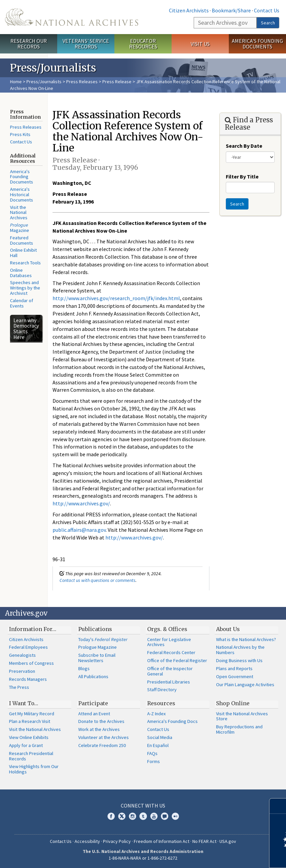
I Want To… (24, 703)
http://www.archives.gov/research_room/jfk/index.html (116, 298)
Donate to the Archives (101, 721)
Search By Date (244, 146)
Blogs (84, 668)
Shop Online (233, 703)
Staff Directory (162, 690)
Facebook (111, 816)
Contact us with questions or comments (98, 580)
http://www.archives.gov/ (81, 503)
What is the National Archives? (246, 639)
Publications (95, 629)
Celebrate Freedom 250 (102, 745)
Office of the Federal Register (177, 660)
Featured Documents (22, 240)
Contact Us (267, 10)
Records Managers (28, 679)
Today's (103, 639)
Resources (161, 703)
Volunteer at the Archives (104, 737)
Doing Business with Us (239, 660)
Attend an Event (94, 714)
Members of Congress (31, 663)
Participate (93, 703)
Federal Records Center (171, 652)
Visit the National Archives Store (242, 716)
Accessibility (87, 841)
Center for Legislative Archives (169, 642)
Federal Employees (28, 647)
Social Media (160, 737)
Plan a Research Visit (30, 721)
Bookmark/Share (231, 10)
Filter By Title (242, 176)
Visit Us (200, 44)
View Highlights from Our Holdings (34, 769)
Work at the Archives (99, 729)
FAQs (152, 753)
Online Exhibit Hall (23, 253)
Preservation (22, 671)
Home (16, 82)
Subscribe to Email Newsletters (97, 658)
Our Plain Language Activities (245, 685)
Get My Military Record (32, 714)
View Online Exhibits (29, 737)
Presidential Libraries (169, 682)
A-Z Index (156, 714)
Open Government (235, 676)
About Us (228, 629)
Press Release (117, 82)
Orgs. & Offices (167, 629)
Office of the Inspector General (170, 671)
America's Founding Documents (257, 44)
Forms (154, 761)
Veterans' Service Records (86, 44)
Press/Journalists (44, 82)
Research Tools (25, 263)
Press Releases (82, 82)
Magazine (20, 228)
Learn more (226, 856)
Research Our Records (29, 44)
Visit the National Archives (19, 213)
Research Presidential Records (31, 756)
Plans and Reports (234, 668)
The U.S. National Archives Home (72, 17)
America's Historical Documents (22, 195)
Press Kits (20, 134)
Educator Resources (143, 44)
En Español (158, 745)
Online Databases (21, 273)
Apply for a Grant (26, 745)
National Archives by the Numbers (240, 650)
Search (268, 23)
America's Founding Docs (172, 721)
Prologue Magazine (98, 647)
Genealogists (22, 655)
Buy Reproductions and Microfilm (239, 729)
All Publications (93, 676)
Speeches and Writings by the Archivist (25, 288)
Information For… (33, 629)
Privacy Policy (117, 841)
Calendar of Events (22, 303)
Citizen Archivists (189, 10)
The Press (19, 687)
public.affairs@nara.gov (79, 530)
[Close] (278, 806)
